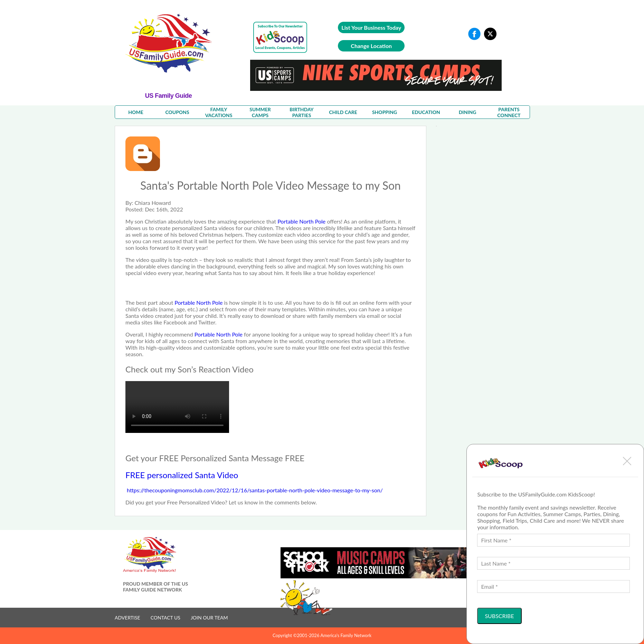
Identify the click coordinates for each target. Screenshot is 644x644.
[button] (627, 461)
